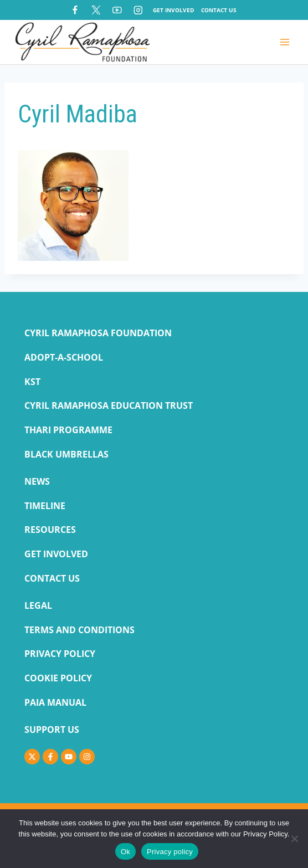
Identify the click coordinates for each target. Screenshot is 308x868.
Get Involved (173, 10)
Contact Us (219, 10)
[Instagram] (138, 10)
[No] (294, 839)
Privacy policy (170, 852)
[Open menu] (284, 42)
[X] (96, 10)
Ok (125, 852)
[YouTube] (117, 10)
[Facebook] (75, 10)
